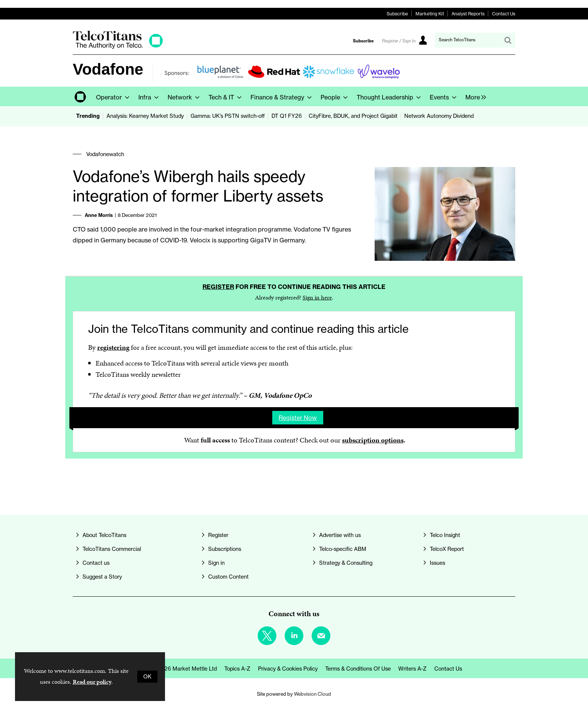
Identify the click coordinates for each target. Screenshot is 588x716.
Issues (437, 563)
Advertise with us (340, 535)
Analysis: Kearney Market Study (145, 116)
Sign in (216, 563)
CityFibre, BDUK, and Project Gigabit (353, 116)
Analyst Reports (468, 14)
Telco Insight (445, 535)
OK (147, 677)
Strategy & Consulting (346, 563)
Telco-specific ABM (343, 549)
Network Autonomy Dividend (439, 116)
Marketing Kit (430, 14)
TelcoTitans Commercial (112, 549)
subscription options (373, 440)
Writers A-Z (412, 669)
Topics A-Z (237, 669)
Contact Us (504, 14)
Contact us (96, 563)
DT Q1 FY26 (287, 116)
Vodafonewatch (105, 154)
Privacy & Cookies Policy (288, 669)
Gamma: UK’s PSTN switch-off (228, 116)
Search (508, 40)
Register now (298, 418)
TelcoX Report (447, 549)
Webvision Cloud (313, 694)
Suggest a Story (102, 577)
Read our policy (92, 682)
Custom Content (228, 577)
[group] (474, 96)
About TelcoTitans (104, 535)
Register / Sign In (399, 41)
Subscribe (397, 14)
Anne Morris (99, 215)
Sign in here (317, 297)
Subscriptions (225, 549)
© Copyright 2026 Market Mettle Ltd (172, 669)
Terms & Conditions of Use (358, 669)
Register (218, 287)
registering (113, 347)
